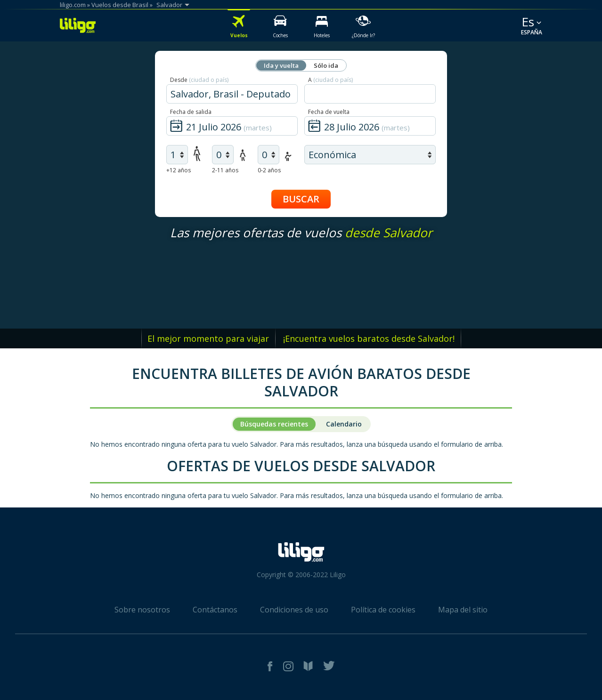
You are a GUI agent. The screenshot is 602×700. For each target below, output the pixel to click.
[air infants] (268, 155)
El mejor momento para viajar (208, 338)
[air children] (223, 155)
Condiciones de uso (294, 610)
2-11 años (225, 170)
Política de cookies (383, 610)
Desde (199, 80)
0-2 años (269, 170)
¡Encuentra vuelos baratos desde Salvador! (369, 338)
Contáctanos (215, 610)
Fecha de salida (191, 112)
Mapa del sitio (463, 610)
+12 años (179, 170)
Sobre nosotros (142, 610)
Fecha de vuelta (329, 112)
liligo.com (73, 5)
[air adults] (177, 155)
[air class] (370, 155)
